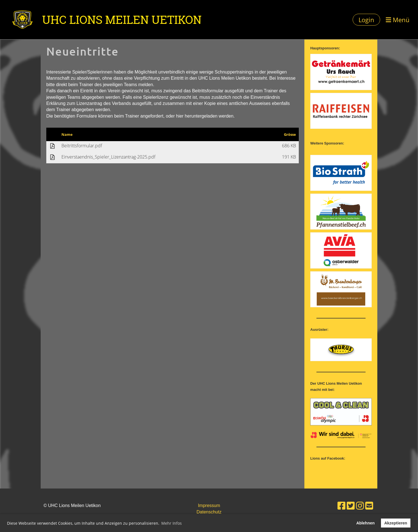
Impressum (209, 505)
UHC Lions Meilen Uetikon (122, 20)
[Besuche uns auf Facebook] (341, 506)
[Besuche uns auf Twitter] (351, 506)
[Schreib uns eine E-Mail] (369, 506)
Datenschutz (209, 512)
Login (366, 20)
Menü (398, 20)
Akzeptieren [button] (396, 523)
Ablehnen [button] (366, 523)
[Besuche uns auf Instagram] (360, 506)
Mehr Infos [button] (172, 523)
